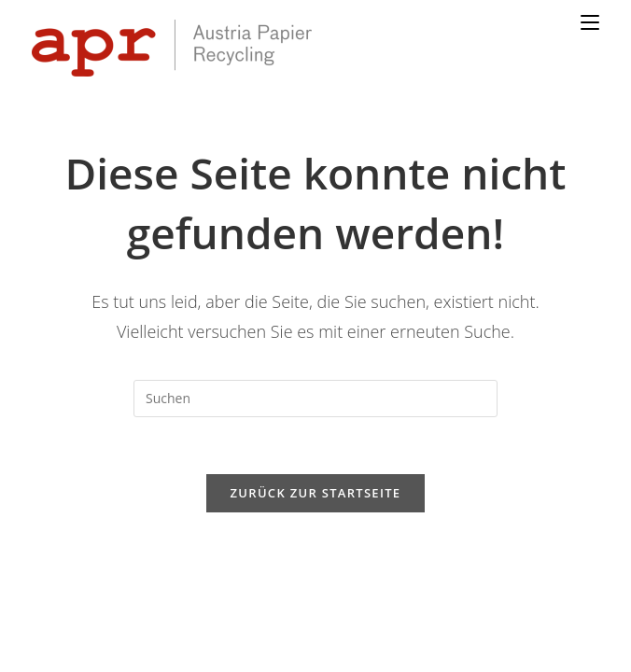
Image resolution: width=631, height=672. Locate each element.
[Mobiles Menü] (590, 23)
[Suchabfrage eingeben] (315, 349)
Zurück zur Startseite (316, 443)
